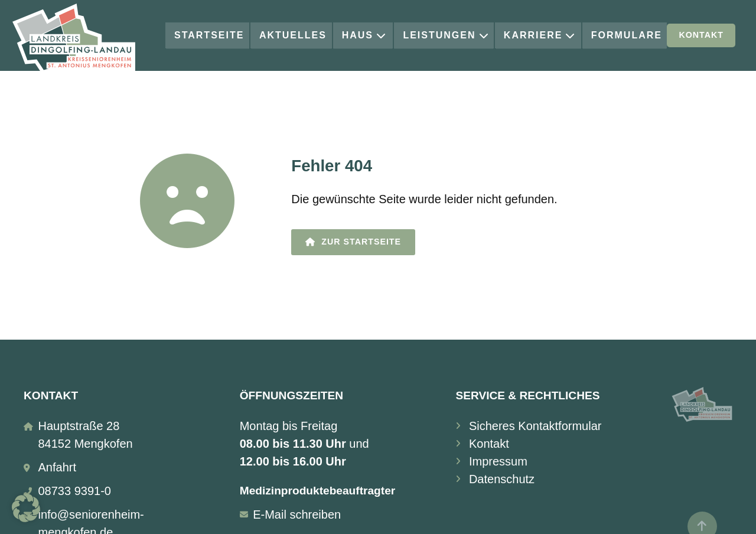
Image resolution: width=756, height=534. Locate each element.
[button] (26, 508)
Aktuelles (293, 35)
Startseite (209, 35)
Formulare (627, 35)
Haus (364, 35)
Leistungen (446, 35)
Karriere (540, 35)
